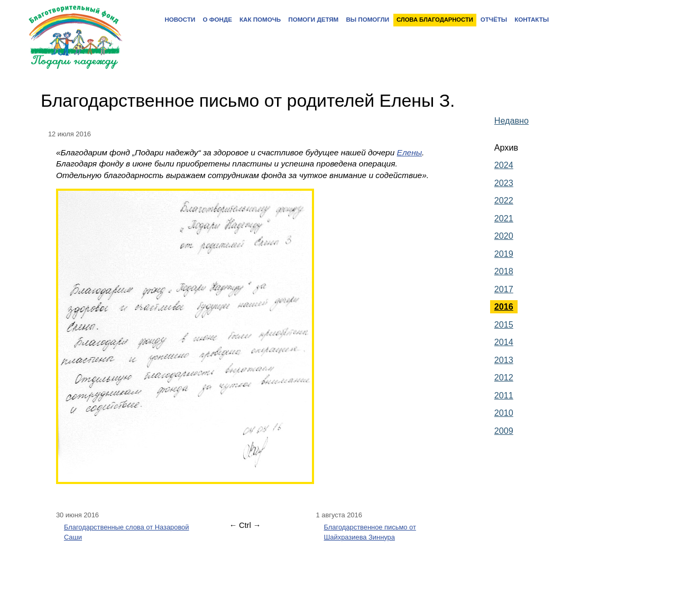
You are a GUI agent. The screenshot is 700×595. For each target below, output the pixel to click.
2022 (504, 200)
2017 (504, 289)
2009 (504, 431)
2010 (504, 413)
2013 (504, 360)
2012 (504, 377)
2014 (504, 342)
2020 (504, 236)
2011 (504, 395)
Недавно (512, 120)
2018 (504, 271)
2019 (504, 254)
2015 (504, 324)
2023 (504, 183)
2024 (504, 165)
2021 (504, 218)
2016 (504, 306)
